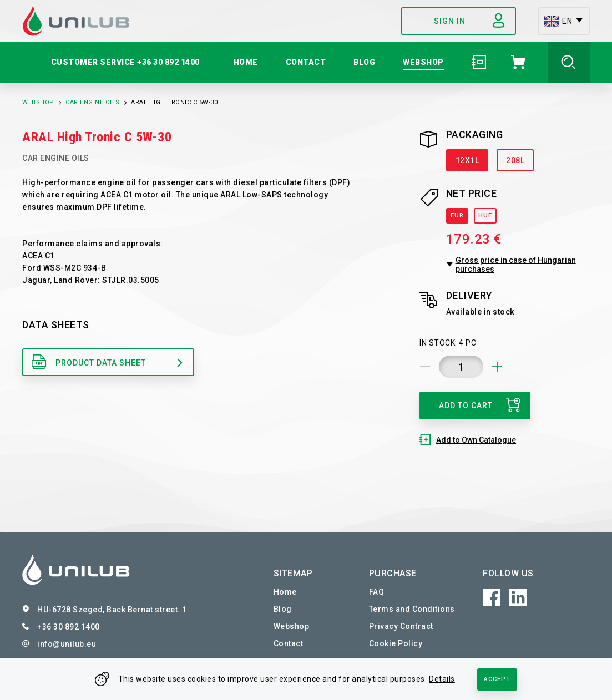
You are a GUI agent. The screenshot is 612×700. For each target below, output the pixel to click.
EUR (457, 215)
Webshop (38, 102)
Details (442, 679)
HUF (485, 215)
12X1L (467, 160)
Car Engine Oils (93, 102)
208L (515, 160)
